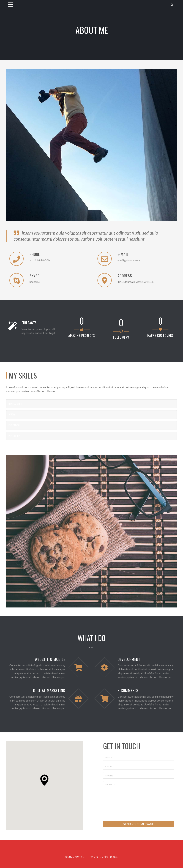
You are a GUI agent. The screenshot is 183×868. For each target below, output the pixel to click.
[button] (44, 780)
